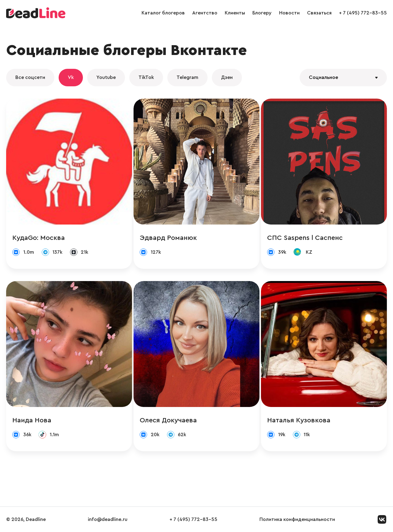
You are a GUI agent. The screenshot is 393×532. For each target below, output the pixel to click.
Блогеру (262, 13)
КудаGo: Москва (39, 238)
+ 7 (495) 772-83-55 (363, 13)
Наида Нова (32, 420)
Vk (71, 77)
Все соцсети (30, 77)
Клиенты (235, 13)
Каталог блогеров (163, 13)
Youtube (106, 77)
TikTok (146, 77)
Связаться (319, 13)
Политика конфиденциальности (297, 519)
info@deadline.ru (108, 519)
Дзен (227, 77)
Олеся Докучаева (168, 420)
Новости (289, 13)
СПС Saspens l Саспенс (305, 238)
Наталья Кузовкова (299, 420)
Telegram (187, 77)
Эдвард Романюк (168, 238)
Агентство (205, 13)
